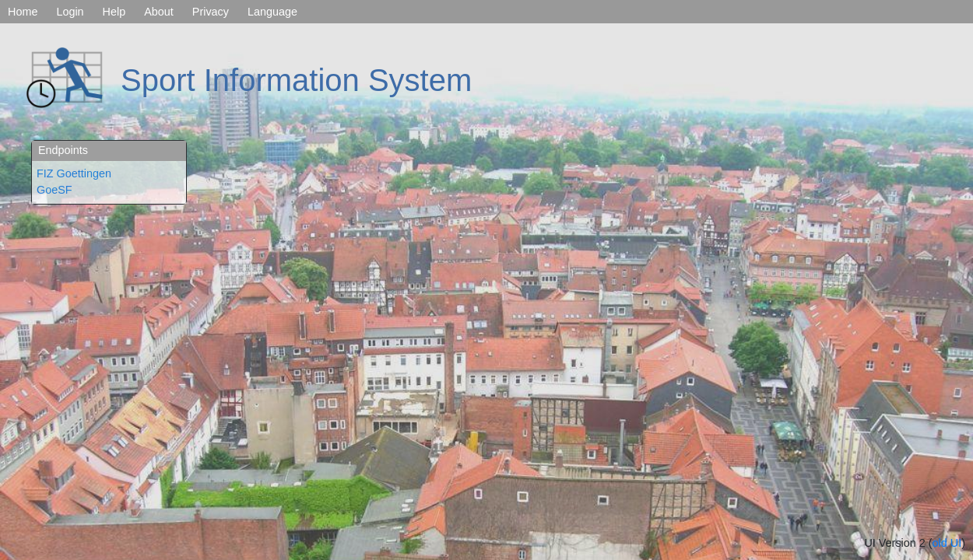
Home (23, 12)
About (159, 12)
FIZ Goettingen (74, 173)
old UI (947, 543)
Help (114, 12)
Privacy (211, 12)
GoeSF (54, 190)
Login (70, 12)
